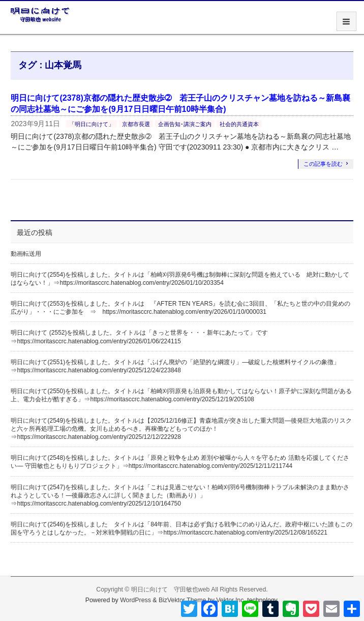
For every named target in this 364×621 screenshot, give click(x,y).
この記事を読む (323, 164)
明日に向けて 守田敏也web (171, 589)
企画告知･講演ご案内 (185, 124)
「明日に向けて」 (92, 124)
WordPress (135, 600)
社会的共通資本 (239, 124)
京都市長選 (136, 124)
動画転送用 (26, 254)
